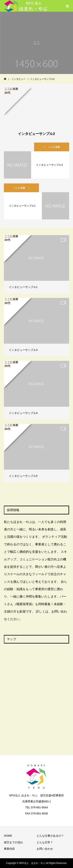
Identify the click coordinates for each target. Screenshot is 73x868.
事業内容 (9, 849)
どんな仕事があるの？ (50, 836)
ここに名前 (54, 147)
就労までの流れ (13, 842)
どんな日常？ (45, 842)
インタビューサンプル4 (23, 413)
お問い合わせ (45, 849)
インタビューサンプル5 (23, 476)
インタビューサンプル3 (23, 350)
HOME (8, 836)
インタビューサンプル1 (23, 287)
